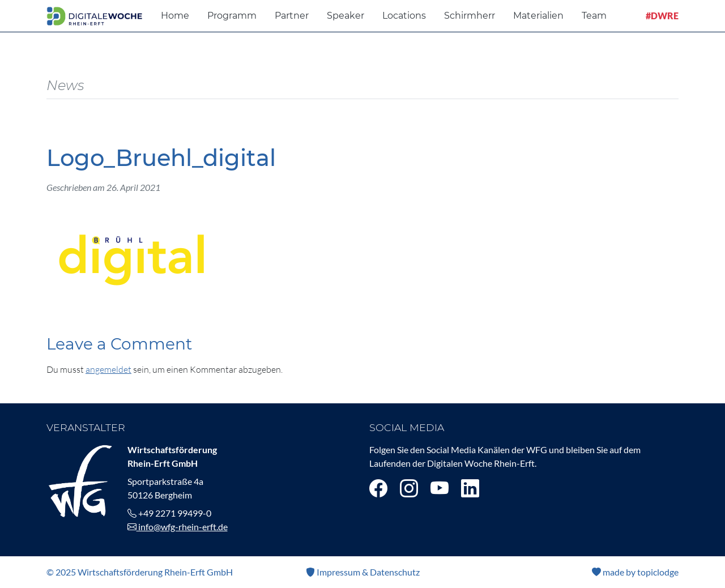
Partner (292, 16)
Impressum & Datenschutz (363, 572)
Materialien (538, 16)
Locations (404, 16)
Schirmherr (470, 16)
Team (594, 16)
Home (175, 16)
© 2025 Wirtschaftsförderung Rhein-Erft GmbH (140, 572)
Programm (232, 16)
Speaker (346, 16)
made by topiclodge (635, 572)
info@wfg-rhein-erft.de (178, 527)
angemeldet (108, 369)
